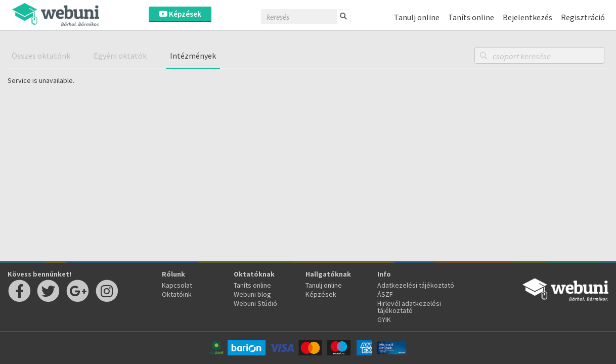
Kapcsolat (177, 285)
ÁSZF (385, 294)
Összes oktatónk (41, 56)
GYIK (384, 320)
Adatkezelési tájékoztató (416, 285)
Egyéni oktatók (120, 56)
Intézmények (193, 56)
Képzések (180, 14)
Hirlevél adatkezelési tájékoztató (409, 307)
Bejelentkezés (527, 17)
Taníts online (471, 17)
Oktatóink (177, 294)
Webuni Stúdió (255, 303)
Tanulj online (417, 17)
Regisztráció (583, 17)
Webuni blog (252, 294)
